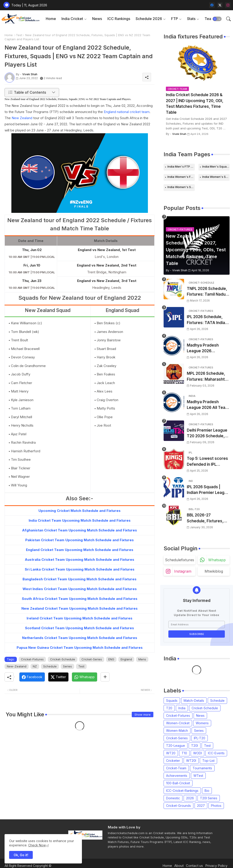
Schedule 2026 (149, 19)
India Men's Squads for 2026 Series (216, 166)
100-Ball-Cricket (178, 783)
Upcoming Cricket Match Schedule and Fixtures (80, 511)
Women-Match (177, 731)
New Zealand (22, 118)
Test (19, 35)
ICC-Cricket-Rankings (182, 791)
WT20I (191, 761)
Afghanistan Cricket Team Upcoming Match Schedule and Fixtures (80, 530)
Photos (216, 806)
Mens (142, 659)
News (97, 19)
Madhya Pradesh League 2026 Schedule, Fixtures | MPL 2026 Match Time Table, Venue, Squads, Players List (208, 348)
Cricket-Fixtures (32, 659)
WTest (198, 776)
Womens (202, 723)
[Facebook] (32, 677)
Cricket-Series (92, 659)
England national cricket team (127, 112)
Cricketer (173, 761)
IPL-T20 (200, 738)
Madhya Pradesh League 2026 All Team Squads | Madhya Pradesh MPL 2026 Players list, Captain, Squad (208, 405)
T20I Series (209, 798)
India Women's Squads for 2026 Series (181, 187)
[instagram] (228, 5)
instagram (183, 571)
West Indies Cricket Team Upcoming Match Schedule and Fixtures (80, 589)
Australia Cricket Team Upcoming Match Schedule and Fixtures (80, 560)
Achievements (177, 776)
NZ (35, 666)
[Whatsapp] (85, 677)
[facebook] (212, 5)
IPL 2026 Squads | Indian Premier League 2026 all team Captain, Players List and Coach (208, 490)
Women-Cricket (178, 723)
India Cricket (72, 19)
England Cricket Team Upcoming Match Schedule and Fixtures (80, 550)
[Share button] (105, 677)
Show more (143, 715)
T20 (169, 708)
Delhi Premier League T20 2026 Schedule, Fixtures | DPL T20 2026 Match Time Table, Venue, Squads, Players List (208, 434)
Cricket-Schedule (63, 659)
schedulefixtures (180, 560)
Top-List (208, 761)
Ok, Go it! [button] (21, 855)
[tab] (51, 19)
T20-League (176, 746)
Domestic (173, 798)
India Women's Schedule (216, 177)
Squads (172, 701)
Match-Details (194, 701)
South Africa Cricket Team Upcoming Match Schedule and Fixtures (80, 599)
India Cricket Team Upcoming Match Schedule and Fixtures (80, 520)
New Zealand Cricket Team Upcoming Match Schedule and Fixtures (80, 608)
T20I (195, 746)
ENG (111, 659)
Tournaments (202, 768)
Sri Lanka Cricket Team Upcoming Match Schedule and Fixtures (80, 569)
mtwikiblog (214, 571)
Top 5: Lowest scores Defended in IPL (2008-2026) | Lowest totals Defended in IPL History (208, 462)
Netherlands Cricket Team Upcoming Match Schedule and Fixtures (80, 638)
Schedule (50, 666)
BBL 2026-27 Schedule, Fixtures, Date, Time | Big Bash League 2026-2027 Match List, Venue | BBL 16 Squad (207, 518)
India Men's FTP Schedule (181, 166)
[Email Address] (197, 624)
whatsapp (217, 560)
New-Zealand (17, 666)
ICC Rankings (119, 19)
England (126, 659)
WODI (198, 753)
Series (67, 666)
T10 (184, 753)
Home (51, 19)
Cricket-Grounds (179, 806)
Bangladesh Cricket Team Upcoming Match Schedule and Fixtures (80, 579)
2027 (201, 806)
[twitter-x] (220, 5)
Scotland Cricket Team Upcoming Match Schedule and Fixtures (80, 628)
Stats (191, 19)
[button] (217, 19)
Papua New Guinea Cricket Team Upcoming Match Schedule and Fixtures (80, 648)
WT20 (171, 753)
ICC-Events (216, 753)
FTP (175, 19)
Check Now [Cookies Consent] (37, 845)
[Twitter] (58, 677)
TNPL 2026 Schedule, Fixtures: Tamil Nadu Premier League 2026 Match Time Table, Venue (207, 292)
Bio (207, 791)
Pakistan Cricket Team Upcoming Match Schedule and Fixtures (80, 540)
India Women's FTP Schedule (181, 177)
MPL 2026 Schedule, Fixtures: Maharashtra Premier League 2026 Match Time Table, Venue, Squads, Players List (208, 377)
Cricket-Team (176, 768)
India (182, 708)
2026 (190, 798)
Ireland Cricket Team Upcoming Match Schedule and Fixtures (80, 618)
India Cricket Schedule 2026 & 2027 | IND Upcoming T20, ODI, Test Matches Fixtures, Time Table (195, 104)
